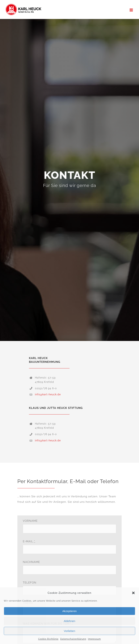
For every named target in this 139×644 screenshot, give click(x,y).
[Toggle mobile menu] (132, 10)
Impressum (94, 639)
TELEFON (30, 583)
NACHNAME (31, 562)
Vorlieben (70, 631)
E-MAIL (29, 541)
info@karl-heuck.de (48, 394)
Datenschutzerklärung (73, 639)
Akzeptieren (69, 611)
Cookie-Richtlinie (48, 639)
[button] (133, 593)
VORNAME (30, 521)
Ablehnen (69, 621)
